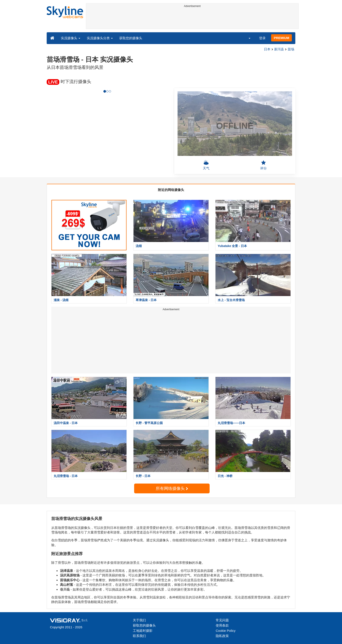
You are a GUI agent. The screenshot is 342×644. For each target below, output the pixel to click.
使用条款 (222, 625)
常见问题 (222, 620)
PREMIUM (281, 38)
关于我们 (139, 620)
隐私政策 (222, 636)
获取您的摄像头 (131, 38)
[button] (247, 38)
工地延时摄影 (143, 631)
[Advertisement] (192, 19)
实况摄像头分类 (100, 38)
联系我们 (139, 636)
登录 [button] (262, 38)
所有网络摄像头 (172, 488)
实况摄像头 (71, 38)
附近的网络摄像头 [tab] (171, 190)
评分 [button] (263, 165)
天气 (206, 165)
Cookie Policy (226, 631)
